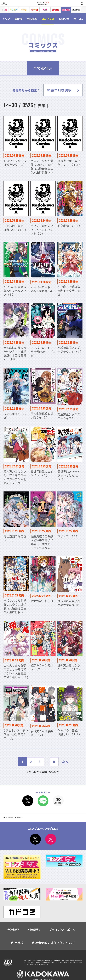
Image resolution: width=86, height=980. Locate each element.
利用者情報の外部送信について (53, 943)
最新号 (18, 19)
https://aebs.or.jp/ (43, 964)
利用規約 (34, 930)
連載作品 (32, 19)
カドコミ (79, 19)
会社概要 (13, 930)
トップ (6, 19)
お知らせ (64, 19)
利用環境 (17, 943)
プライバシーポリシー (64, 930)
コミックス (48, 19)
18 (54, 762)
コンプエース (11, 817)
